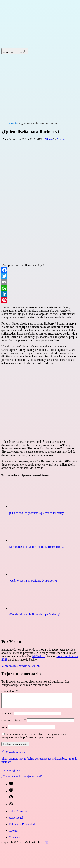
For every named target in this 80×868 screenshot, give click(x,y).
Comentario (10, 691)
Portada (13, 124)
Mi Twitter (39, 656)
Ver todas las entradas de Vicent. (21, 666)
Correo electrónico (14, 723)
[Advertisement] (35, 84)
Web (4, 730)
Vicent (49, 139)
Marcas (61, 139)
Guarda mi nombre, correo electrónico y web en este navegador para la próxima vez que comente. (35, 738)
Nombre (7, 716)
